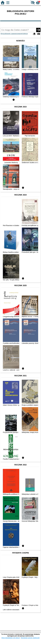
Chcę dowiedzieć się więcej (10, 638)
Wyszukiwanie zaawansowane (11, 34)
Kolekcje (25, 34)
